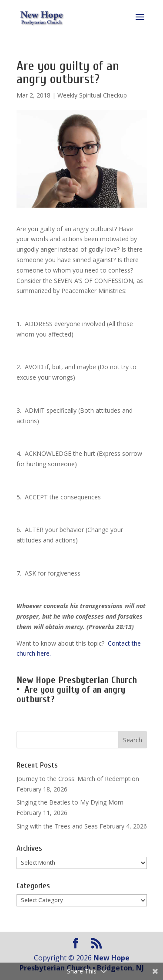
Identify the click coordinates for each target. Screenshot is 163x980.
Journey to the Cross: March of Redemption (78, 779)
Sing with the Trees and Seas (57, 826)
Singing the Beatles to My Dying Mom (70, 802)
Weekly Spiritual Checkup (92, 95)
